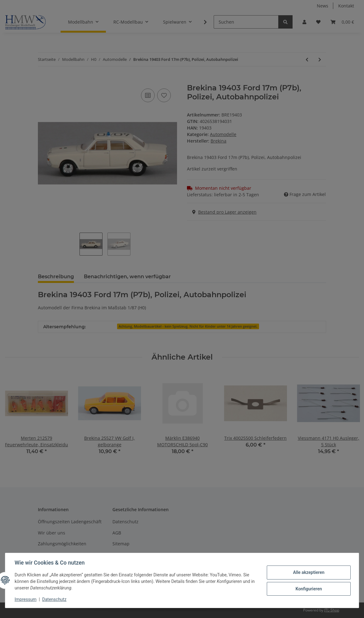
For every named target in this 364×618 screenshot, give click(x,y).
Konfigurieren (308, 588)
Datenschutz (55, 599)
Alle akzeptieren (308, 572)
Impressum (26, 599)
